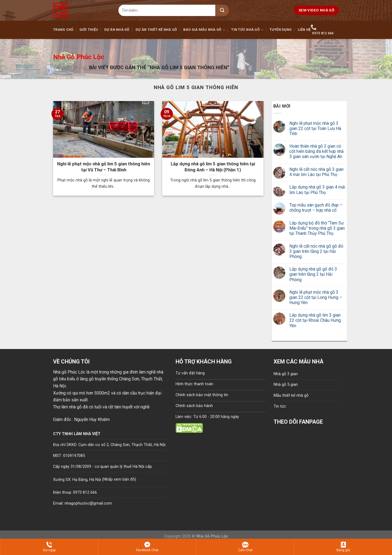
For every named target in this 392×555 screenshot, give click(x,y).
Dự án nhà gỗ (117, 30)
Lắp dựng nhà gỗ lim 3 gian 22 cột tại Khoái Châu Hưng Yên (315, 320)
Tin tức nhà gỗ (247, 30)
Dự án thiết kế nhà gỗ (156, 30)
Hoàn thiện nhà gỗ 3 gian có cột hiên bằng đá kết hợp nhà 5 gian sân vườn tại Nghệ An (316, 151)
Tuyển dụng (281, 30)
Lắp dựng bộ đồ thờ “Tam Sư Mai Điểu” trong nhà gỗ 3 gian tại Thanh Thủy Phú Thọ (317, 228)
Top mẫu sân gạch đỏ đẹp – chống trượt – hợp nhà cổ (316, 208)
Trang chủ (63, 30)
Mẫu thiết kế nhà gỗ (291, 395)
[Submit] (222, 10)
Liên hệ (304, 30)
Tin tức (280, 406)
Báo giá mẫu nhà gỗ (204, 30)
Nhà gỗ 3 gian (286, 374)
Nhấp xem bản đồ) (120, 479)
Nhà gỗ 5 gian (286, 385)
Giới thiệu (89, 30)
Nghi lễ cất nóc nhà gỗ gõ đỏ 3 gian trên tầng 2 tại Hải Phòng (316, 251)
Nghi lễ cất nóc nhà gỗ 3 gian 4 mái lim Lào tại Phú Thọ (316, 172)
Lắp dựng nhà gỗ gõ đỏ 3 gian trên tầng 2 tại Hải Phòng (313, 274)
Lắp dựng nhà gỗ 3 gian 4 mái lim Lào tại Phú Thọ (317, 190)
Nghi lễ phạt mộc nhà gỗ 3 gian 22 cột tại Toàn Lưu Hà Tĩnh (315, 128)
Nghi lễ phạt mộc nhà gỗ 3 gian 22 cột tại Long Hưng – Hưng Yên (316, 297)
